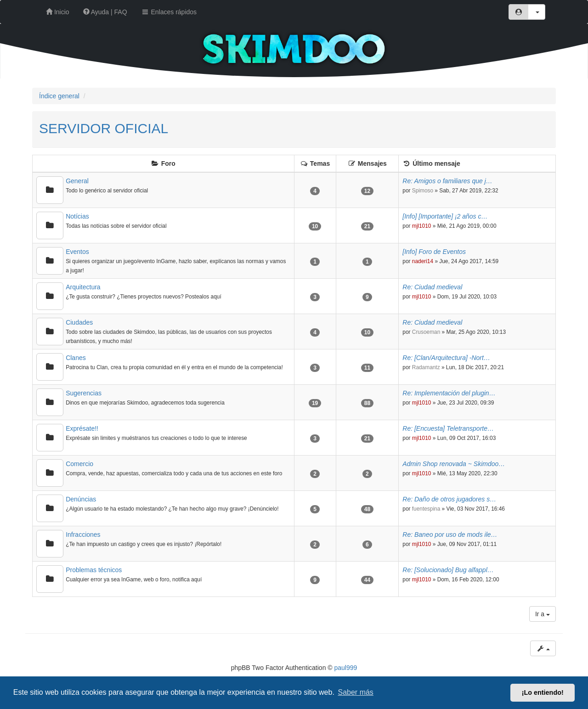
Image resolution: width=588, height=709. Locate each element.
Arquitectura (83, 287)
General (77, 181)
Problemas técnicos (94, 570)
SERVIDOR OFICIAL (104, 128)
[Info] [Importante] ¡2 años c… (445, 216)
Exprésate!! (82, 428)
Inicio (58, 12)
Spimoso (423, 191)
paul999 (346, 668)
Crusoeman (426, 332)
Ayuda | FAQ (105, 12)
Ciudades (79, 322)
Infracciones (83, 535)
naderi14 (423, 261)
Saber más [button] (356, 692)
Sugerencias (84, 393)
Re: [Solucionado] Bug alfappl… (448, 570)
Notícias (77, 216)
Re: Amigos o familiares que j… (447, 181)
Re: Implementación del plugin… (449, 393)
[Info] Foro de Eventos (434, 252)
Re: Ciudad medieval (432, 287)
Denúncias (81, 499)
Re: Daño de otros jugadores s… (449, 499)
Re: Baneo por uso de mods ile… (450, 535)
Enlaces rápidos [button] (169, 12)
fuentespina (426, 509)
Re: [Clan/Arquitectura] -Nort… (446, 358)
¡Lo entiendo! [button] (543, 692)
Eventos (77, 252)
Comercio (79, 464)
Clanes (76, 358)
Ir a (543, 614)
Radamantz (426, 367)
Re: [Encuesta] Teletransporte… (448, 428)
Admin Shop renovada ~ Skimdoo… (454, 464)
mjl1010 (422, 226)
